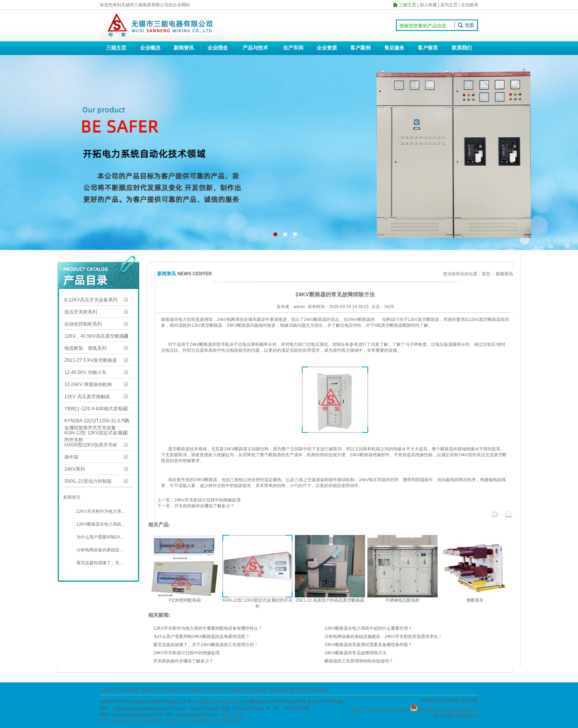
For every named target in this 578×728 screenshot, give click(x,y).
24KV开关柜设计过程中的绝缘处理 (186, 653)
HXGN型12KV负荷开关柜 (91, 445)
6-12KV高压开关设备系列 (91, 300)
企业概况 (150, 48)
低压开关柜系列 (81, 312)
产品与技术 (255, 48)
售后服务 (394, 48)
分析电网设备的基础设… (99, 550)
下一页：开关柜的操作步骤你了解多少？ (196, 506)
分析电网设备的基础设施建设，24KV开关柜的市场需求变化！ (383, 636)
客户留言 (428, 48)
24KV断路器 (203, 701)
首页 (486, 274)
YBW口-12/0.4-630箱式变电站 (96, 409)
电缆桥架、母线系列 (85, 348)
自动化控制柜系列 (83, 324)
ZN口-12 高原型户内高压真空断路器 (330, 600)
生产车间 (293, 48)
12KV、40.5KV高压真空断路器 (97, 336)
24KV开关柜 (227, 701)
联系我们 (462, 48)
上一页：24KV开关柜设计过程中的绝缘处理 (199, 500)
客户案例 (360, 48)
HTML (239, 714)
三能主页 (116, 48)
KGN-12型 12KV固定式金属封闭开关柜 (96, 433)
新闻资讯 (184, 48)
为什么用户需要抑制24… (100, 537)
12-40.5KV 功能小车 (85, 372)
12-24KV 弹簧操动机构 (88, 384)
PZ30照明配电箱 (185, 600)
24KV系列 (75, 469)
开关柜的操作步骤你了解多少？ (183, 661)
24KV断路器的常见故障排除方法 (355, 653)
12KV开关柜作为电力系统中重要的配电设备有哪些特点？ (208, 628)
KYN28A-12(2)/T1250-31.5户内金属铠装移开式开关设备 (97, 421)
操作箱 (71, 457)
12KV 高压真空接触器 (87, 397)
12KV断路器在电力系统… (100, 524)
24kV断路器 (201, 344)
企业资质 (327, 48)
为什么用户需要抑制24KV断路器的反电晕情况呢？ (201, 636)
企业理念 (218, 48)
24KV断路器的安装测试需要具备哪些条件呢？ (368, 645)
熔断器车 (475, 600)
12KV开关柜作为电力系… (100, 511)
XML (226, 714)
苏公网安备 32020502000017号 (448, 710)
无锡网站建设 (465, 716)
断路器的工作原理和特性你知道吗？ (359, 661)
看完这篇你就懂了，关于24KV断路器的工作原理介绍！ (206, 645)
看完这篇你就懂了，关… (99, 563)
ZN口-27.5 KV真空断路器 (91, 360)
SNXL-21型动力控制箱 (88, 481)
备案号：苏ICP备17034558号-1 (380, 710)
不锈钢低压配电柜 (402, 600)
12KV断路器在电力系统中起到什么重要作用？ (368, 628)
